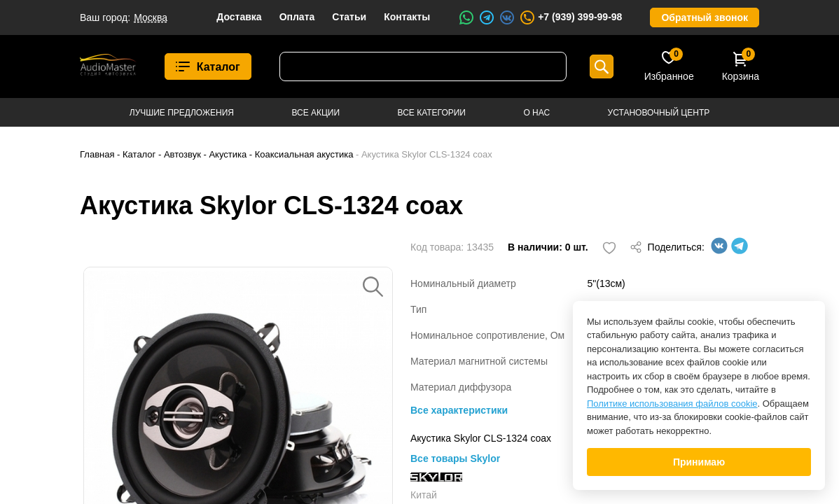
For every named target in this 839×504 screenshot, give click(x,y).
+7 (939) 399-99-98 (570, 17)
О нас (536, 113)
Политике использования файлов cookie (672, 404)
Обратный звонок (705, 17)
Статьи (349, 17)
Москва (151, 17)
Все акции (316, 113)
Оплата (297, 17)
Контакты (407, 17)
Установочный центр (659, 113)
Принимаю (699, 462)
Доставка (239, 17)
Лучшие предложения (182, 113)
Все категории (432, 113)
